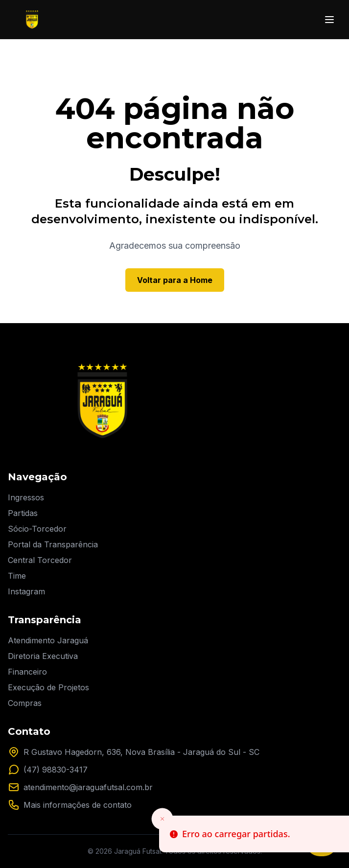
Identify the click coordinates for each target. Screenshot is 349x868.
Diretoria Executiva (43, 656)
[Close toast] (163, 819)
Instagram (26, 591)
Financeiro (27, 672)
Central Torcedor (40, 560)
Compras (25, 703)
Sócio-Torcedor (37, 529)
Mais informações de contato (78, 805)
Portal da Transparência (53, 544)
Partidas (23, 513)
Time (17, 576)
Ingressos (26, 497)
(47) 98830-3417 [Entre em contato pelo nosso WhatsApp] (56, 770)
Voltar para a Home (175, 280)
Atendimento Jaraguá (48, 640)
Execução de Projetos (48, 687)
